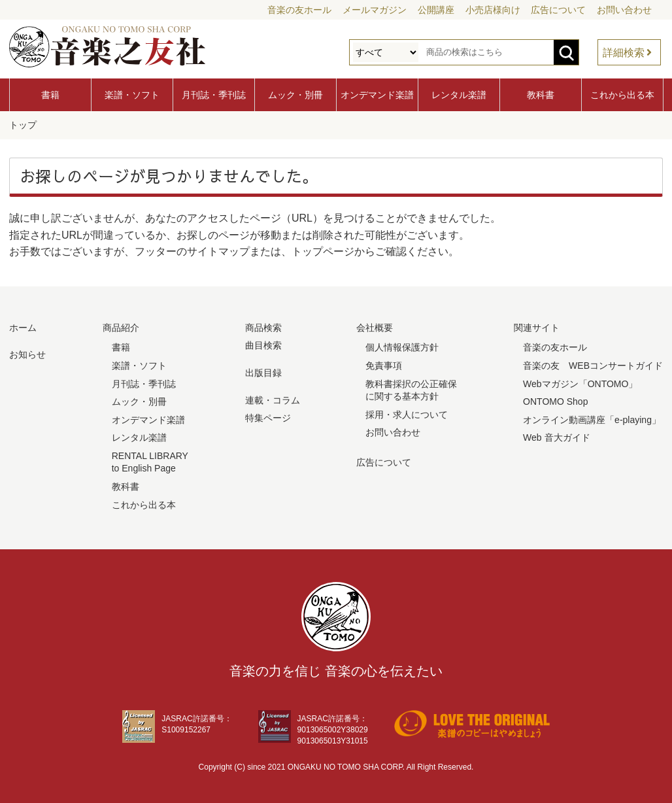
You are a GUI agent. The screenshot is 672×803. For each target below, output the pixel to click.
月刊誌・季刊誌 (214, 95)
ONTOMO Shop (555, 401)
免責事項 (384, 365)
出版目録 (263, 372)
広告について (558, 10)
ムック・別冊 (295, 95)
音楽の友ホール (299, 10)
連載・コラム (273, 400)
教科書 (541, 95)
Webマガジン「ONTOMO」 (580, 383)
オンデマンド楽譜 (377, 95)
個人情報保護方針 (402, 347)
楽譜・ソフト (132, 95)
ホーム (23, 327)
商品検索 (263, 327)
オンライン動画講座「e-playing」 (592, 419)
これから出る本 (622, 95)
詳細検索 (624, 53)
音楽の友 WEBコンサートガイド (593, 365)
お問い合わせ (624, 10)
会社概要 (375, 327)
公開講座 (436, 10)
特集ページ (268, 417)
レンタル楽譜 (459, 95)
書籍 (50, 95)
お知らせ (27, 354)
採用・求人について (407, 414)
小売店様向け (493, 10)
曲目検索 (263, 345)
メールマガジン (375, 10)
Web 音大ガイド (556, 437)
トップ (23, 125)
